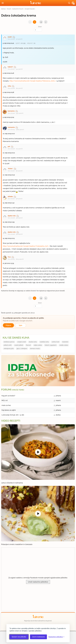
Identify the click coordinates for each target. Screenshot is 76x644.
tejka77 (10, 67)
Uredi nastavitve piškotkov (38, 582)
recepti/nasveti (30, 9)
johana (58, 396)
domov (3, 9)
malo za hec (6, 405)
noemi (58, 400)
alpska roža (12, 216)
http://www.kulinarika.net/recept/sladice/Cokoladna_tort (25, 246)
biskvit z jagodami (51, 345)
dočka (58, 415)
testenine (65, 342)
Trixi (9, 257)
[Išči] (69, 3)
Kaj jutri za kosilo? (8, 396)
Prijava (8, 325)
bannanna (11, 111)
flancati (28, 345)
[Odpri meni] (3, 3)
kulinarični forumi (18, 9)
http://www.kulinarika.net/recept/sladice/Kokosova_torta (32, 81)
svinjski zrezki (22, 342)
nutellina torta (44, 342)
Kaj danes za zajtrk (9, 410)
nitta (9, 86)
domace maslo (35, 349)
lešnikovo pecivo (9, 342)
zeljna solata (38, 345)
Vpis (20, 325)
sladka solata (64, 345)
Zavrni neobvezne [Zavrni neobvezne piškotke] (38, 637)
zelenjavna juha (9, 349)
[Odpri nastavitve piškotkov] (56, 637)
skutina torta (33, 342)
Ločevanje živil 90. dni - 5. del (13, 415)
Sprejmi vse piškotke (19, 637)
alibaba (10, 197)
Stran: (38, 29)
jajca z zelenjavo (22, 349)
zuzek (10, 37)
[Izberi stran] (38, 30)
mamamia (11, 127)
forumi (9, 9)
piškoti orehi (8, 345)
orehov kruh (56, 342)
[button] (73, 3)
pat (9, 147)
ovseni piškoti (19, 345)
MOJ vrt (5, 400)
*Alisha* (10, 169)
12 (41, 22)
